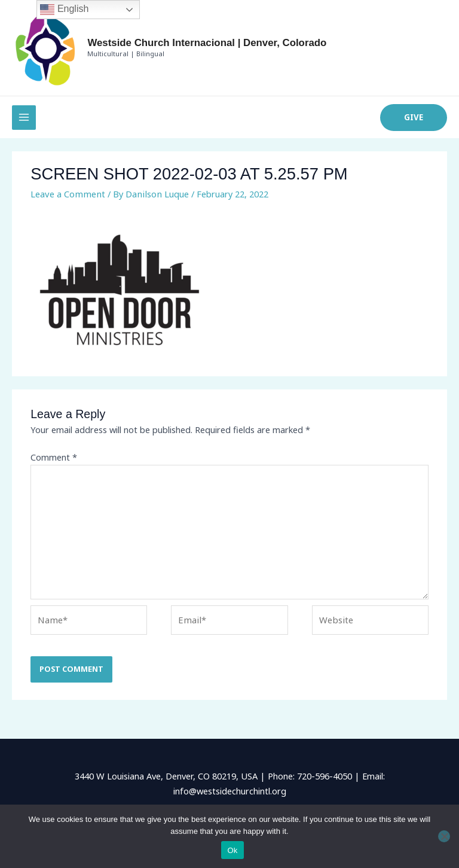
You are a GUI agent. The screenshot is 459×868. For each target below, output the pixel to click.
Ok (232, 850)
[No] (444, 836)
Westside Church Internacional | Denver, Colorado (196, 45)
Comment (54, 463)
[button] (414, 124)
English (64, 10)
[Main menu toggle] (24, 123)
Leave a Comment (67, 199)
